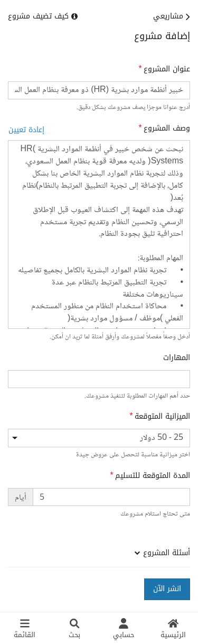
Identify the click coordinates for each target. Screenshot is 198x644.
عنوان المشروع (167, 69)
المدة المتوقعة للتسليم (153, 476)
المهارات (177, 358)
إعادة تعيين (26, 130)
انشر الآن (167, 589)
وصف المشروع (167, 128)
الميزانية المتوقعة (162, 417)
